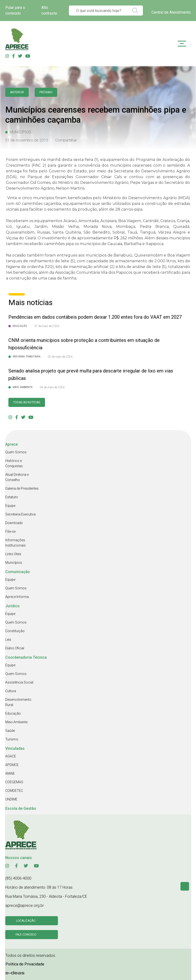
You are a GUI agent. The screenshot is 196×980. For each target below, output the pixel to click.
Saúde (10, 731)
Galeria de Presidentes (22, 488)
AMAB (10, 773)
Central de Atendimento (171, 12)
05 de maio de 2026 (60, 357)
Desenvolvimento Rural (18, 702)
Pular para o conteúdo (15, 10)
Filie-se (10, 531)
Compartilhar (66, 140)
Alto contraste (49, 10)
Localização (26, 921)
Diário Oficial (15, 648)
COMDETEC (14, 791)
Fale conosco (26, 935)
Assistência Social (19, 682)
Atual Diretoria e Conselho (17, 477)
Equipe (10, 506)
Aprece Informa (17, 597)
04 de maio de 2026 (52, 387)
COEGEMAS (14, 782)
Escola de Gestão (21, 808)
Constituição (15, 631)
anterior (17, 92)
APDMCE (12, 765)
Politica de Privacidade (25, 964)
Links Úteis (13, 554)
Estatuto (12, 497)
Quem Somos (16, 452)
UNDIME (11, 799)
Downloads (14, 523)
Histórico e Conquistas (14, 463)
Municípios (14, 563)
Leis (8, 640)
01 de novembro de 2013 (27, 140)
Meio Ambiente (16, 722)
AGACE (11, 756)
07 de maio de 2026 (47, 326)
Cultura (11, 691)
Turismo (12, 739)
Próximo (46, 92)
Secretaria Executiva (20, 514)
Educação (13, 713)
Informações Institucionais (15, 543)
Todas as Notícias (27, 402)
